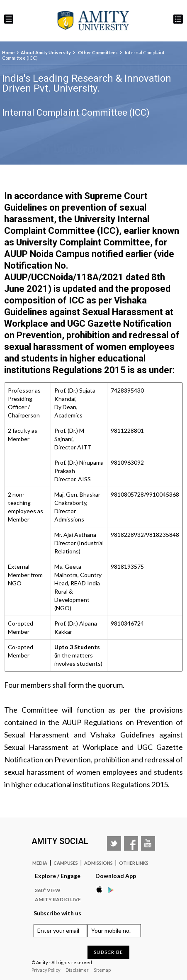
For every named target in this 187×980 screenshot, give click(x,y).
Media (40, 863)
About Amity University (46, 52)
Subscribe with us (57, 913)
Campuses (66, 863)
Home (8, 52)
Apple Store (101, 890)
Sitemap (102, 970)
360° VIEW (48, 890)
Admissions (98, 863)
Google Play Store (113, 890)
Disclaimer (77, 970)
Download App (116, 876)
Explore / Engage (58, 876)
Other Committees (97, 52)
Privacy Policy (46, 970)
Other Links (134, 863)
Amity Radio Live (58, 899)
